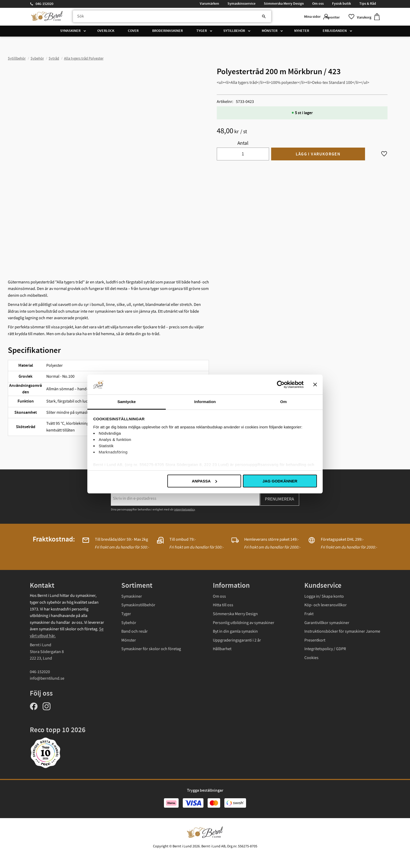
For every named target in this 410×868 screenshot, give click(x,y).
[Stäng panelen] (315, 385)
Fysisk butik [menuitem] (341, 4)
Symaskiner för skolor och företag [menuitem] (151, 649)
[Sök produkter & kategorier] (167, 18)
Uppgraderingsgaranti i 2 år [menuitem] (237, 640)
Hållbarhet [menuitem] (222, 649)
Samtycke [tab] (127, 402)
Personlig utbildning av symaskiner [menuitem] (244, 623)
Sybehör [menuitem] (129, 623)
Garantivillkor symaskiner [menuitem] (327, 623)
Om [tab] (283, 402)
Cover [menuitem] (133, 33)
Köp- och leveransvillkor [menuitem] (326, 605)
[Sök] (247, 18)
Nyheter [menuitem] (302, 33)
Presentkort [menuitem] (315, 640)
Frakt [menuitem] (309, 614)
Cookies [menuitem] (311, 658)
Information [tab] (205, 402)
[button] (337, 18)
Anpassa (204, 481)
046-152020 (44, 4)
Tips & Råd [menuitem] (368, 4)
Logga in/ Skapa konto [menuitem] (324, 596)
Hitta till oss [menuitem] (223, 605)
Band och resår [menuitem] (135, 631)
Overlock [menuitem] (106, 33)
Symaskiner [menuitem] (70, 33)
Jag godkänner (280, 481)
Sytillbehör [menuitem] (234, 33)
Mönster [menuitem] (270, 33)
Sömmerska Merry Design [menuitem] (284, 4)
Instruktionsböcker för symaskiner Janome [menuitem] (342, 631)
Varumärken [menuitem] (209, 4)
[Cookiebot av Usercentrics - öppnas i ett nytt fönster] (281, 385)
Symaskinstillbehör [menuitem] (138, 605)
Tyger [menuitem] (202, 33)
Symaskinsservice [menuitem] (241, 4)
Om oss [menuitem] (318, 4)
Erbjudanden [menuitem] (335, 33)
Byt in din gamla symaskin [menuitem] (235, 631)
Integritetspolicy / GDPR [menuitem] (325, 649)
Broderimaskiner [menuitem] (167, 33)
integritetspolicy (184, 509)
